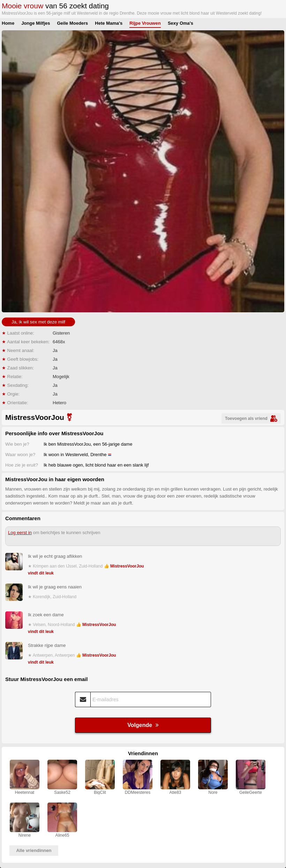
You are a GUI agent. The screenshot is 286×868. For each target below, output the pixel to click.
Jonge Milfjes (36, 23)
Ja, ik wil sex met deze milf (38, 322)
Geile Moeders (72, 23)
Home (8, 23)
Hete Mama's (109, 23)
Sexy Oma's (180, 23)
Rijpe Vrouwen (145, 23)
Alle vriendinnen (34, 850)
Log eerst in (20, 533)
